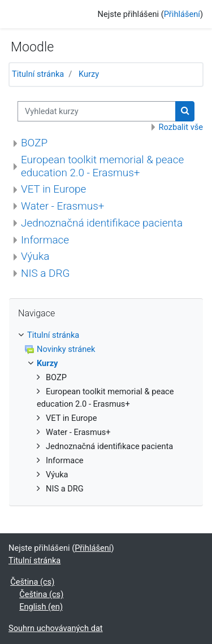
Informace (45, 240)
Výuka (35, 256)
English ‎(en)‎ (41, 607)
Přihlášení (182, 14)
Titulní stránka (38, 74)
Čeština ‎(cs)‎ (32, 582)
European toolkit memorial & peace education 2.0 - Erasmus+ (102, 166)
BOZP (34, 143)
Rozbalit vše (181, 127)
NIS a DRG (45, 273)
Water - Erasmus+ (62, 206)
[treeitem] (106, 336)
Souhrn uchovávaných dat (56, 628)
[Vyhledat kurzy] (97, 111)
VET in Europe (53, 189)
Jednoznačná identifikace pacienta (102, 223)
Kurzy (89, 74)
